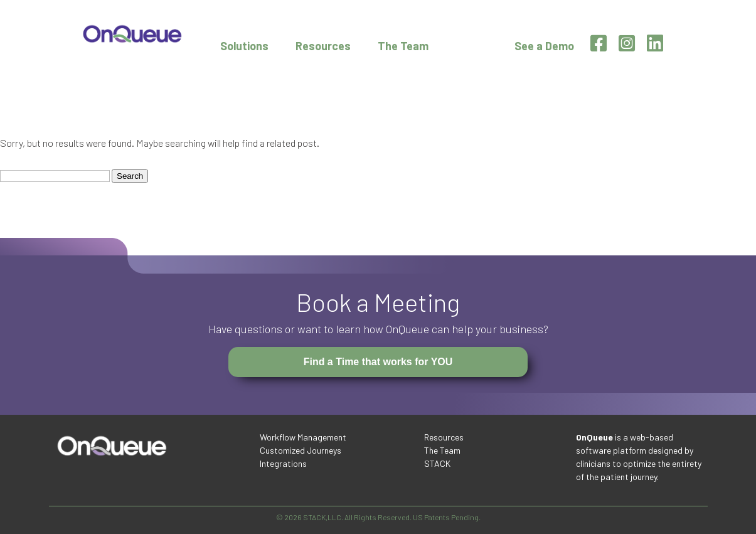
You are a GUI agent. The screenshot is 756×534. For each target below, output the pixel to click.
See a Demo (544, 46)
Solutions (244, 46)
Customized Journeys (301, 450)
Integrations (283, 463)
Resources (323, 46)
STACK (437, 463)
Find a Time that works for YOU (378, 362)
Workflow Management (303, 437)
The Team (403, 46)
